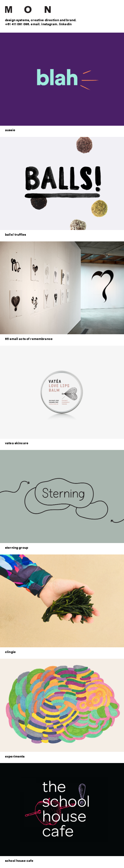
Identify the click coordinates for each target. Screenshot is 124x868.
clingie (10, 652)
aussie (10, 130)
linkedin (65, 24)
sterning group (17, 547)
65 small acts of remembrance (29, 339)
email (35, 24)
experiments (15, 756)
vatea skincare (17, 443)
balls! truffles (15, 234)
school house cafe (19, 860)
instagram (49, 24)
